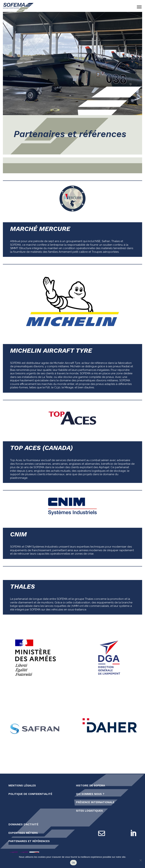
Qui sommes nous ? (90, 794)
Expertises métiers (23, 833)
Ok (73, 863)
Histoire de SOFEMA (91, 786)
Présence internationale (95, 802)
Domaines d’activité (23, 824)
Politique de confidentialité (30, 794)
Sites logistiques (89, 811)
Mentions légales (22, 786)
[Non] (140, 860)
